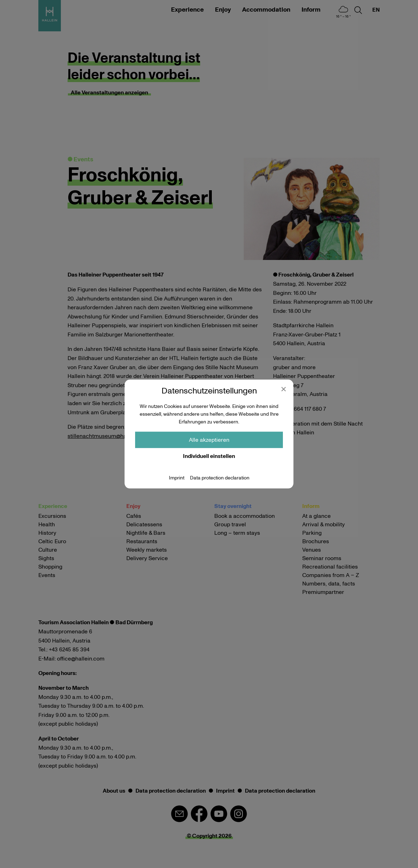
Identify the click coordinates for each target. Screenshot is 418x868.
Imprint (177, 478)
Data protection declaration (220, 478)
